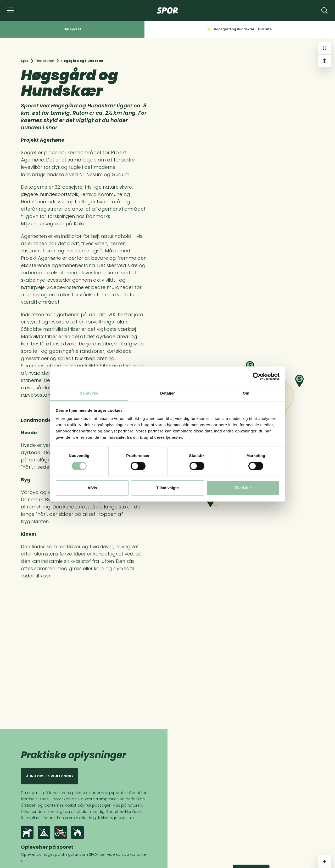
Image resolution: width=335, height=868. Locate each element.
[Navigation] (10, 10)
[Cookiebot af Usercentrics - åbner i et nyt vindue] (257, 376)
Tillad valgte (167, 488)
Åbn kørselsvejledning (50, 776)
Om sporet (72, 29)
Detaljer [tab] (167, 393)
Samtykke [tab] (89, 393)
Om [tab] (246, 393)
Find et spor (45, 61)
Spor (25, 61)
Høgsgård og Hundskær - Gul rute (240, 29)
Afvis (92, 488)
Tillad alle (243, 488)
